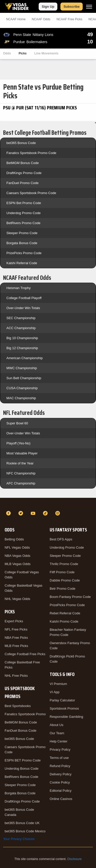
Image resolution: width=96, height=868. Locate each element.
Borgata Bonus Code (22, 243)
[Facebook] (9, 513)
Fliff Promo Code (62, 572)
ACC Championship (21, 328)
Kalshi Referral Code (22, 263)
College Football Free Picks (25, 654)
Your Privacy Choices (19, 839)
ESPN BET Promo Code (23, 760)
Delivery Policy (61, 774)
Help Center (58, 741)
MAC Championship (21, 398)
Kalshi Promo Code (64, 621)
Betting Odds (14, 539)
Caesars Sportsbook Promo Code (31, 193)
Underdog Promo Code (24, 213)
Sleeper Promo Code (22, 233)
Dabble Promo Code (65, 580)
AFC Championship (21, 483)
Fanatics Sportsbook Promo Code (31, 153)
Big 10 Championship (22, 338)
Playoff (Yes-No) (18, 443)
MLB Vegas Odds (18, 564)
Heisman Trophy (19, 288)
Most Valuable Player (22, 453)
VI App (55, 692)
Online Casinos (61, 799)
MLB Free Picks (16, 646)
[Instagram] (58, 513)
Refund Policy (60, 766)
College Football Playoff (24, 298)
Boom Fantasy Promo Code (70, 597)
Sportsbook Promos (64, 708)
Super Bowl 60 (17, 423)
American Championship (25, 358)
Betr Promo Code (62, 589)
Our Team (57, 733)
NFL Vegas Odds (17, 547)
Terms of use (59, 758)
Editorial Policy (61, 791)
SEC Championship (21, 318)
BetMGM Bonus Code (23, 163)
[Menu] (89, 7)
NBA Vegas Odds (17, 556)
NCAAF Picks (70, 19)
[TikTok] (46, 513)
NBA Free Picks (16, 638)
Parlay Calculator (62, 700)
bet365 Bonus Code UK (22, 823)
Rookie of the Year (20, 463)
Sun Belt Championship (24, 378)
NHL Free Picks (16, 676)
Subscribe (72, 7)
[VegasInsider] (48, 504)
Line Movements (46, 53)
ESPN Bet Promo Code (24, 203)
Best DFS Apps (61, 539)
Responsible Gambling (66, 717)
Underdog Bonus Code (22, 769)
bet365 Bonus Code (21, 143)
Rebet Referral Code (65, 613)
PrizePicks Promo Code (24, 253)
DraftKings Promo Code (24, 173)
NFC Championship (21, 473)
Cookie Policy (60, 782)
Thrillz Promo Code (64, 564)
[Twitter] (22, 513)
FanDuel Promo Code (23, 183)
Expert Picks (14, 621)
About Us (56, 725)
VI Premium (58, 684)
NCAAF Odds (41, 19)
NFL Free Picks (16, 629)
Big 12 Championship (22, 348)
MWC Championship (22, 368)
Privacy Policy (60, 750)
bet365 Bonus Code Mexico (25, 831)
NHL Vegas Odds (17, 599)
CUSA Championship (22, 388)
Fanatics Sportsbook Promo (25, 714)
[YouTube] (34, 513)
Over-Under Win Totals (23, 308)
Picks (23, 53)
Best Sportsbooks (18, 706)
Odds (7, 53)
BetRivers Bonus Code (22, 777)
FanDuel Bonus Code (20, 731)
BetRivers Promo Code (23, 223)
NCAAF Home (16, 19)
